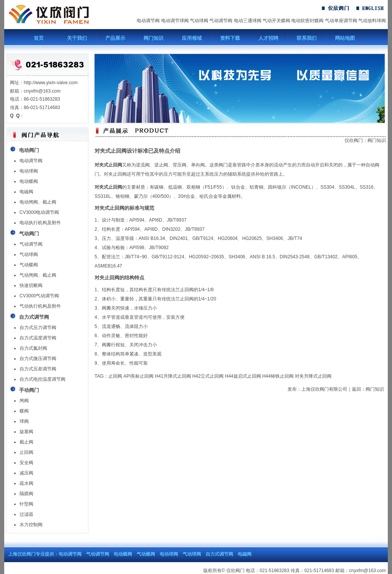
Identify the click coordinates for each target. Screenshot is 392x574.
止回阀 (26, 452)
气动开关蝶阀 (276, 21)
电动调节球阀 (175, 21)
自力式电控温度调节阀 (42, 379)
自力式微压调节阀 (38, 359)
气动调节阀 (221, 21)
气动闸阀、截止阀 (38, 275)
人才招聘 (268, 38)
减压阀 (26, 473)
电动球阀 (29, 171)
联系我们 (307, 38)
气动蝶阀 (29, 265)
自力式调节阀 (219, 554)
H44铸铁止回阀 (278, 376)
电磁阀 (26, 192)
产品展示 (115, 38)
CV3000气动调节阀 (39, 296)
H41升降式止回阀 (173, 376)
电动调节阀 (148, 21)
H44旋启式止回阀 (243, 376)
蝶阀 (24, 411)
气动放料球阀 (372, 21)
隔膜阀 (26, 494)
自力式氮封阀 (33, 348)
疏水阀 (26, 483)
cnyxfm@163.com (367, 571)
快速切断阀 (31, 285)
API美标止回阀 (138, 376)
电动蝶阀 (29, 181)
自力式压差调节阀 (38, 369)
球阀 (24, 421)
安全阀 (26, 463)
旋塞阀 (26, 432)
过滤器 (26, 514)
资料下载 (230, 38)
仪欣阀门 (354, 140)
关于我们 (77, 38)
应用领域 (192, 38)
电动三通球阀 (248, 21)
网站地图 (345, 38)
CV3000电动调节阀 (39, 212)
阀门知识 (154, 38)
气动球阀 (199, 21)
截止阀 (26, 442)
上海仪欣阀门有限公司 (324, 389)
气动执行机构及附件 (40, 306)
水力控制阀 (31, 525)
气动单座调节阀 (341, 21)
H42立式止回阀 (208, 376)
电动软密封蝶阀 (307, 21)
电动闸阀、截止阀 (38, 202)
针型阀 (26, 504)
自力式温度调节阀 (38, 338)
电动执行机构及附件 (40, 223)
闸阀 (24, 401)
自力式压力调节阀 (38, 328)
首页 (39, 38)
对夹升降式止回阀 (313, 376)
